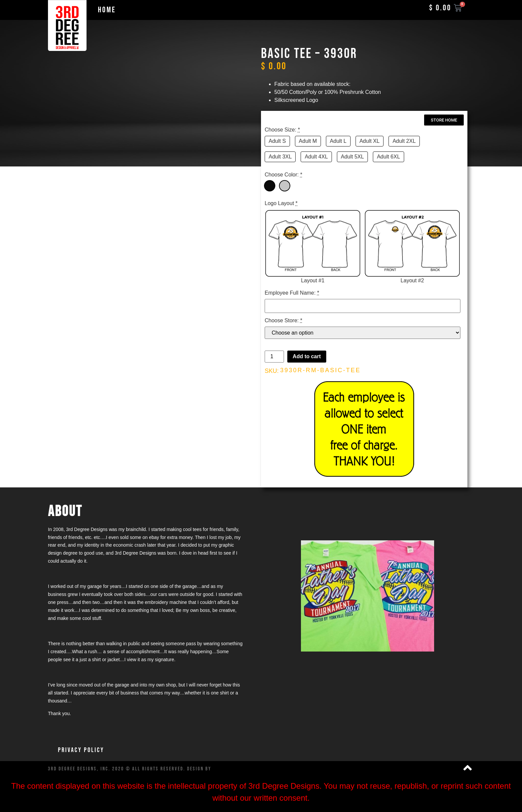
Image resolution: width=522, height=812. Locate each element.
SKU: (272, 371)
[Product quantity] (274, 357)
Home (107, 10)
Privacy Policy (81, 750)
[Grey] (285, 186)
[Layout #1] (313, 247)
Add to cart (307, 356)
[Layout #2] (412, 247)
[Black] (270, 186)
